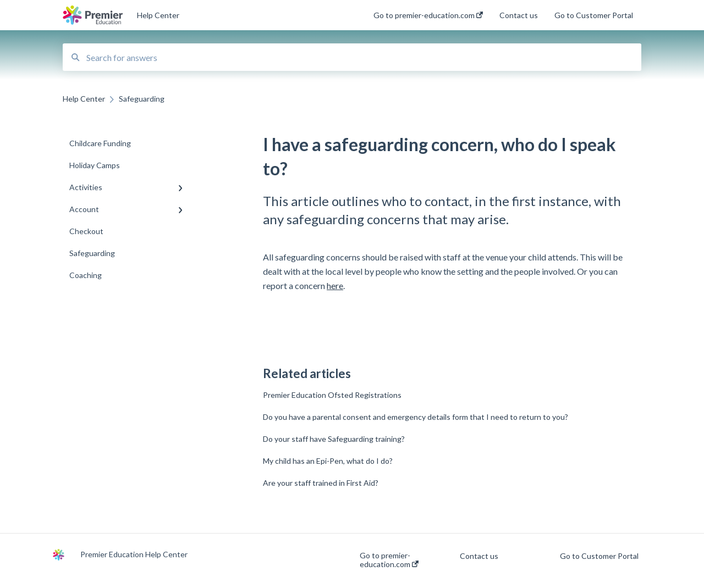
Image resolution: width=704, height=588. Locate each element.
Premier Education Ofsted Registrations (332, 395)
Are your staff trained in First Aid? (321, 483)
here (335, 285)
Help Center (158, 15)
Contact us (479, 556)
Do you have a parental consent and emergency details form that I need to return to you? (416, 417)
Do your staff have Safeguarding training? (334, 439)
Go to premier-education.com (389, 560)
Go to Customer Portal (599, 556)
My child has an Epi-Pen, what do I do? (328, 461)
